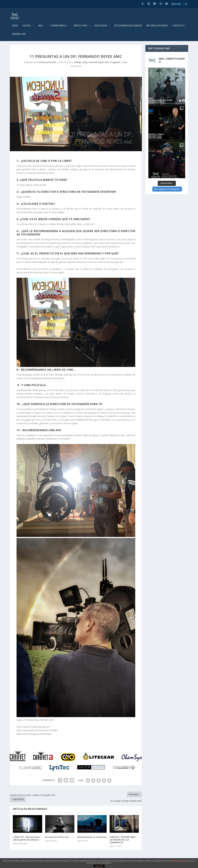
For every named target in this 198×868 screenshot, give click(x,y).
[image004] (76, 773)
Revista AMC (80, 24)
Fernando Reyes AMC (99, 62)
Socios (27, 24)
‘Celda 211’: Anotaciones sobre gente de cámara (26, 838)
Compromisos (58, 24)
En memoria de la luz (57, 837)
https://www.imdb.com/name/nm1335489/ (37, 730)
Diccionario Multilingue (128, 24)
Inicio (15, 24)
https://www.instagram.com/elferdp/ (34, 734)
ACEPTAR (99, 866)
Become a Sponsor (157, 24)
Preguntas (115, 62)
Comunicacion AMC (47, 62)
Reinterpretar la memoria (92, 837)
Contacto (178, 24)
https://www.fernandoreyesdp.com (33, 727)
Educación (101, 24)
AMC (40, 24)
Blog (85, 62)
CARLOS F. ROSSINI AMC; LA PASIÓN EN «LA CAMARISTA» (123, 840)
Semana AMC (19, 32)
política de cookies (179, 861)
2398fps (78, 62)
